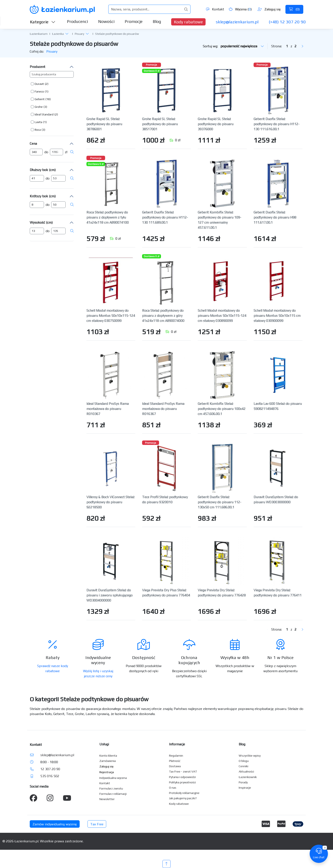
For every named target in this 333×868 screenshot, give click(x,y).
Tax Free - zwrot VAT (183, 771)
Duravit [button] (39, 84)
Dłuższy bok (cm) (43, 170)
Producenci (77, 21)
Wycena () (240, 9)
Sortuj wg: (233, 46)
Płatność (175, 761)
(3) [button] (45, 107)
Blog (157, 21)
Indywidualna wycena (113, 778)
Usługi (104, 744)
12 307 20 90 (50, 769)
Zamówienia (108, 761)
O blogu (244, 761)
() (294, 9)
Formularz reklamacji (113, 794)
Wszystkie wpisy (250, 756)
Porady (243, 782)
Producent (37, 67)
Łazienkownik (248, 777)
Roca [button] (38, 130)
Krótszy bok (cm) (43, 196)
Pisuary (79, 34)
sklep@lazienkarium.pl (237, 22)
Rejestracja (107, 772)
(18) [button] (48, 99)
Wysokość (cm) (41, 222)
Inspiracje (245, 788)
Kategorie (43, 22)
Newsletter (107, 799)
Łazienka (58, 34)
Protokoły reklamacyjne (184, 793)
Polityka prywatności (182, 782)
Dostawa (175, 766)
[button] (67, 34)
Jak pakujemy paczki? (183, 798)
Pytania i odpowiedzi (182, 777)
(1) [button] (47, 91)
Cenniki (243, 766)
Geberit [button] (40, 99)
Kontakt (215, 9)
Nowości (106, 21)
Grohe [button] (39, 107)
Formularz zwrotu (111, 788)
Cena (33, 144)
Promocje (134, 21)
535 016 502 (50, 776)
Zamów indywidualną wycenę (55, 824)
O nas (173, 788)
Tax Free (97, 824)
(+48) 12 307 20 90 (287, 22)
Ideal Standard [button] (44, 114)
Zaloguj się (269, 9)
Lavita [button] (38, 122)
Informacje (177, 744)
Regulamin (176, 756)
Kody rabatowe (188, 22)
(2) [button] (47, 84)
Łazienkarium (39, 34)
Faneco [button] (39, 91)
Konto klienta (108, 756)
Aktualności (246, 771)
